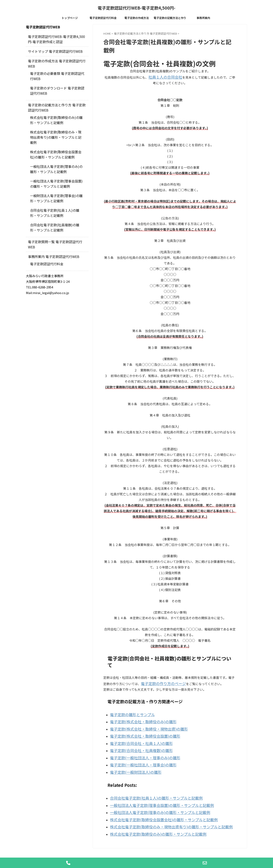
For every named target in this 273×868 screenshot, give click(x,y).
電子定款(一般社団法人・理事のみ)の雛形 (139, 750)
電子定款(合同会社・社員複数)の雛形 (136, 744)
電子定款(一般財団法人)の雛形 (131, 763)
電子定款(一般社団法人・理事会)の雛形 (138, 757)
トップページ (70, 18)
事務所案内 (203, 18)
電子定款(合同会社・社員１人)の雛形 (136, 738)
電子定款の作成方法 (137, 18)
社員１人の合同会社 (162, 77)
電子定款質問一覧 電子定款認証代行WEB (55, 226)
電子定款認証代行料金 (103, 18)
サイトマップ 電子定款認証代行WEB (52, 51)
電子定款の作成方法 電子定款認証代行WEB (56, 60)
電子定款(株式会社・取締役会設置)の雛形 (139, 732)
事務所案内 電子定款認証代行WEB (51, 235)
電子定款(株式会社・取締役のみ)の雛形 (138, 719)
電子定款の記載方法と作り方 (170, 19)
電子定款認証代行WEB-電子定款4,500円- (136, 8)
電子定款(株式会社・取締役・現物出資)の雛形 (142, 725)
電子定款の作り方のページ (160, 682)
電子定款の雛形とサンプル (129, 713)
